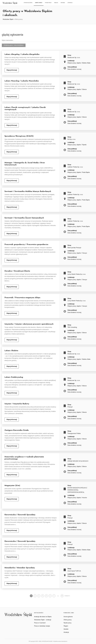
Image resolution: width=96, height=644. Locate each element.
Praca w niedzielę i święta (42, 626)
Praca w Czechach (40, 623)
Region (56, 3)
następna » (67, 596)
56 (62, 596)
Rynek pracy (48, 3)
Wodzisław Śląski (8, 19)
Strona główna (28, 3)
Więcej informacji (12, 70)
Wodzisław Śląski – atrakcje (43, 620)
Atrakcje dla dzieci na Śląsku (43, 617)
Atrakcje (70, 3)
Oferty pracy (39, 3)
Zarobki (63, 3)
